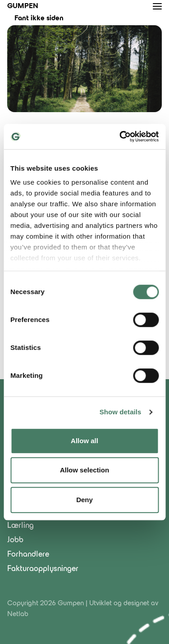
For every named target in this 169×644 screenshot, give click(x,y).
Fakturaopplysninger (43, 569)
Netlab (18, 614)
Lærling (21, 526)
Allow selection (84, 470)
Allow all (84, 441)
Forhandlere (28, 555)
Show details (121, 412)
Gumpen (23, 6)
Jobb (15, 540)
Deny (84, 500)
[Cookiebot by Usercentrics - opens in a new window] (120, 136)
